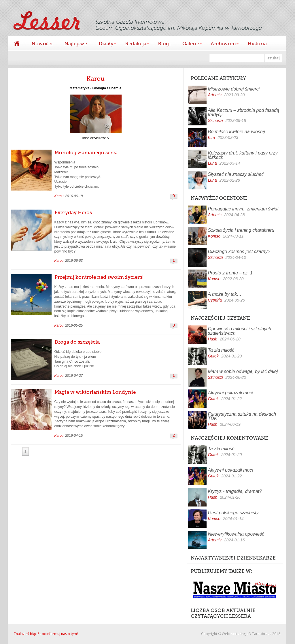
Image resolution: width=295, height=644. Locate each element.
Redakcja (134, 44)
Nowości (42, 44)
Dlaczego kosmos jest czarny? (239, 252)
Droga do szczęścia (77, 342)
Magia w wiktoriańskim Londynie (95, 392)
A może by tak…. (225, 294)
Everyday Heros (73, 212)
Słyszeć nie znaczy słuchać (236, 174)
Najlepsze (76, 44)
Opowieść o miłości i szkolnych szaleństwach (240, 331)
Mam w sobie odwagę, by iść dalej (243, 371)
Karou (59, 196)
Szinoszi (215, 120)
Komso (214, 236)
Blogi (164, 44)
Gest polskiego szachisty (233, 513)
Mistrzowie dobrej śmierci (234, 89)
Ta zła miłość (221, 350)
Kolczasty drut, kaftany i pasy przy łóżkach (243, 155)
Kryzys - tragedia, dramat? (235, 491)
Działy (105, 44)
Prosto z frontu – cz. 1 (230, 273)
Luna (212, 163)
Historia (257, 44)
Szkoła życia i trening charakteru (241, 230)
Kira (212, 138)
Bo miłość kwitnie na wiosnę (237, 132)
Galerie (189, 44)
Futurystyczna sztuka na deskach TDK (242, 416)
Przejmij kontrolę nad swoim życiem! (99, 277)
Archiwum (222, 44)
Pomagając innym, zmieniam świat (243, 209)
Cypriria (215, 300)
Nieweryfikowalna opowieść (236, 534)
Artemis (215, 95)
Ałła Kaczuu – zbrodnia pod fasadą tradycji (244, 112)
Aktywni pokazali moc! (231, 393)
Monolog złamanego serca (86, 152)
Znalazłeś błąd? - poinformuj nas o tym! (46, 634)
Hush (213, 339)
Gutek (213, 356)
